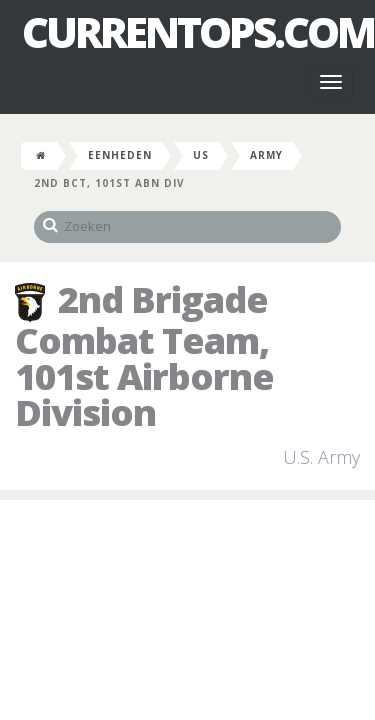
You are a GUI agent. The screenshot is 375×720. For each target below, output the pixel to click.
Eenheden (120, 155)
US (201, 155)
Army (266, 155)
